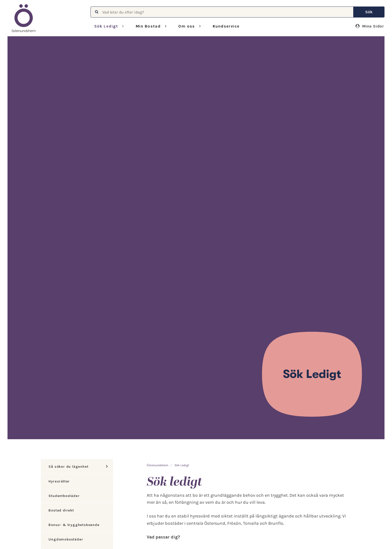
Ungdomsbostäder (66, 539)
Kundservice (226, 26)
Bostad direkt (61, 510)
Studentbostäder (64, 496)
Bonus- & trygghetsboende (74, 525)
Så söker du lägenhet (68, 467)
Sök (369, 12)
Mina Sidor (370, 26)
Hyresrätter (59, 481)
